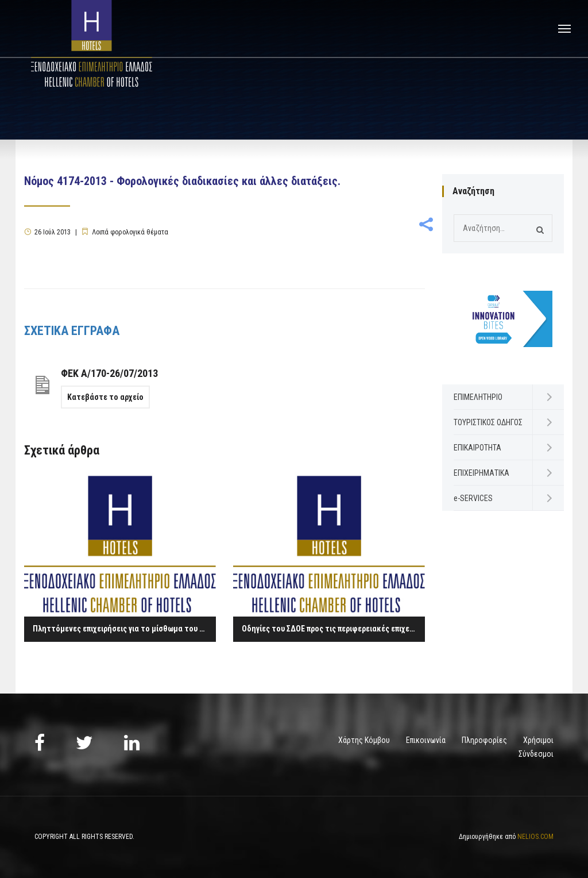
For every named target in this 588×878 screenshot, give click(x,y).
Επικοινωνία (426, 740)
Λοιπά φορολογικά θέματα (130, 232)
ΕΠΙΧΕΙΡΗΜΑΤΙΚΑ (481, 473)
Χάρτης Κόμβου (364, 740)
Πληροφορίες (484, 740)
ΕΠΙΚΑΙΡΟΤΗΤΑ (477, 448)
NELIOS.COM (535, 837)
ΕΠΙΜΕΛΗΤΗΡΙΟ (478, 397)
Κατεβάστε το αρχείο (105, 397)
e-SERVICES (473, 498)
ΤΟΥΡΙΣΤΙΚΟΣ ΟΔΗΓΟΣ (488, 422)
